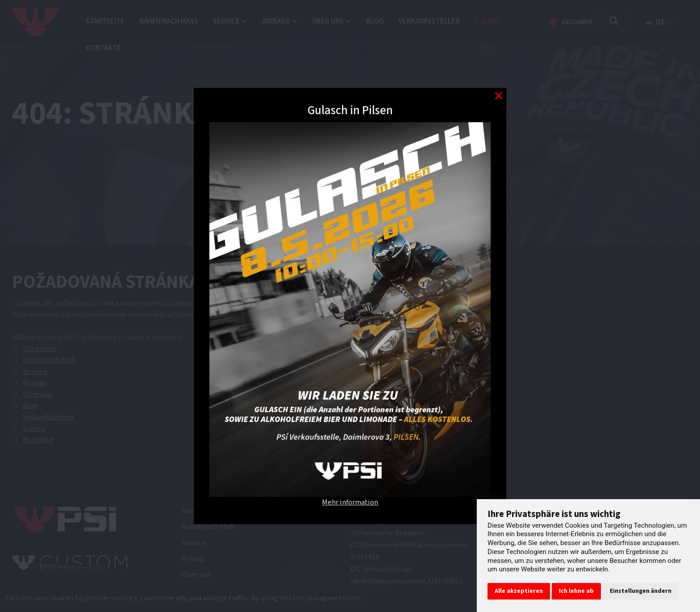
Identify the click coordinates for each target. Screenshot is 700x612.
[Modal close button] (498, 96)
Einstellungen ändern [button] (641, 591)
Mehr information (350, 502)
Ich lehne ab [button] (576, 591)
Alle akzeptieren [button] (519, 591)
